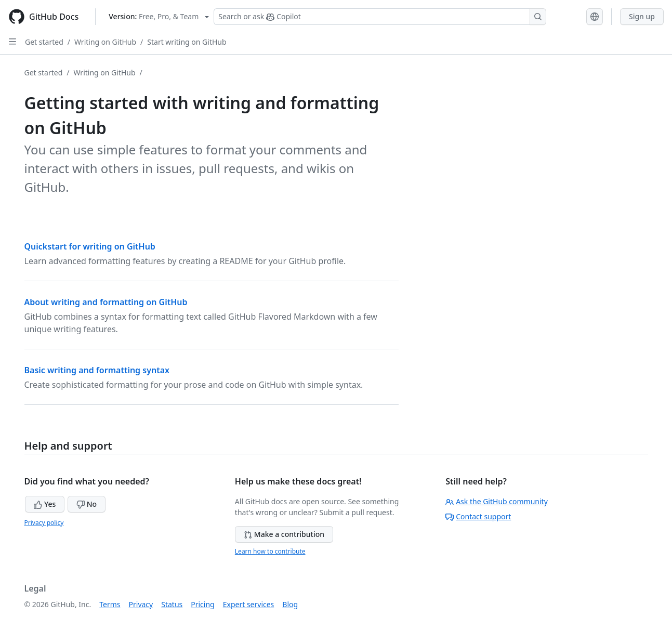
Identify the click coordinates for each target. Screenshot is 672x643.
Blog (290, 604)
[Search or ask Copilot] (380, 17)
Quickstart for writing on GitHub (90, 246)
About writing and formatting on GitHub (106, 302)
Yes (45, 504)
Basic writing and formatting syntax (97, 370)
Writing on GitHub (105, 42)
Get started (44, 42)
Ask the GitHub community (497, 501)
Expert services (249, 604)
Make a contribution (284, 534)
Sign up (642, 16)
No (87, 504)
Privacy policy (44, 523)
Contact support (478, 516)
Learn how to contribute (270, 551)
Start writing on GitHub (187, 42)
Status (172, 604)
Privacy (141, 604)
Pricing (202, 604)
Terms (110, 604)
